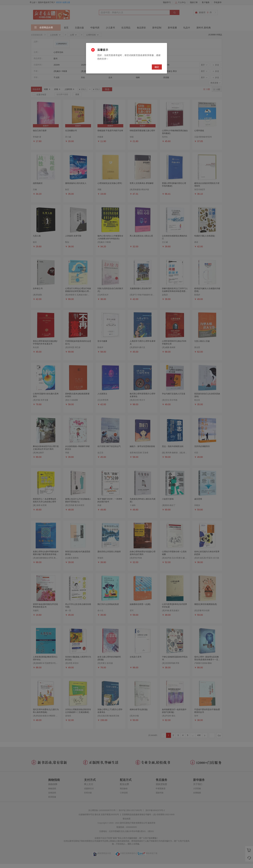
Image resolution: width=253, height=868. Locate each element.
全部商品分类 (44, 28)
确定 (157, 67)
